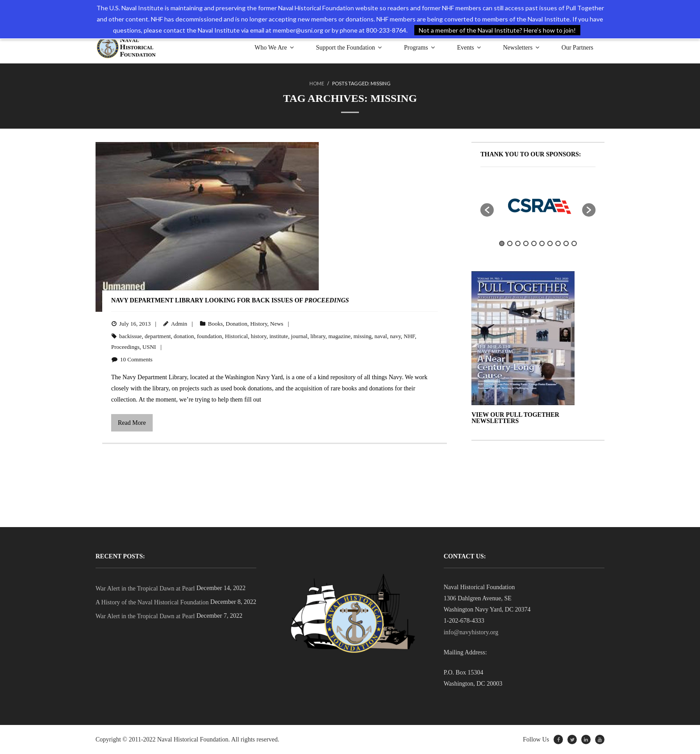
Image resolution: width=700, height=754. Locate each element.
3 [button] (518, 243)
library (318, 336)
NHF (409, 336)
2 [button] (510, 243)
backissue (131, 336)
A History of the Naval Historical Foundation (152, 602)
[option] (538, 205)
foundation (209, 336)
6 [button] (542, 243)
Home (317, 83)
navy (395, 336)
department (158, 336)
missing (362, 336)
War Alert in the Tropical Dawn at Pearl (145, 589)
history (259, 336)
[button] (487, 210)
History (258, 324)
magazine (339, 336)
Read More (132, 423)
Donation (237, 324)
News (277, 324)
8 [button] (558, 243)
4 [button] (526, 243)
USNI (149, 347)
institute (279, 336)
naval (381, 336)
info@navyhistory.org (471, 632)
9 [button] (566, 243)
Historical (236, 336)
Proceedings (125, 347)
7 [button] (550, 243)
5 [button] (534, 243)
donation (184, 336)
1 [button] (502, 243)
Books (215, 324)
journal (299, 336)
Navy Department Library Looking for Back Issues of (230, 300)
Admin (179, 324)
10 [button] (574, 243)
